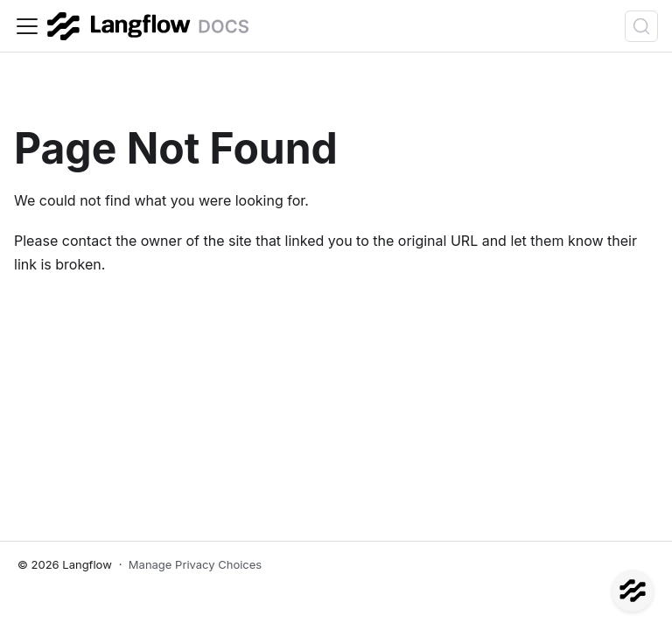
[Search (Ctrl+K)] (641, 26)
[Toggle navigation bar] (27, 26)
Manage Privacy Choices (195, 564)
